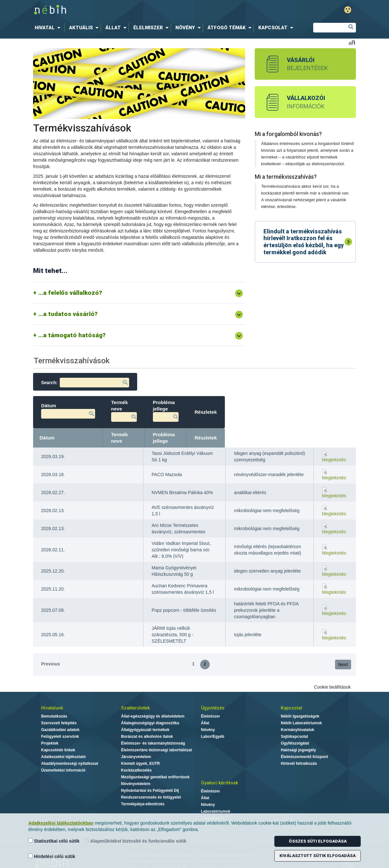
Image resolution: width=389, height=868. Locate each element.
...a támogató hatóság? (72, 335)
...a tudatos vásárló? (68, 314)
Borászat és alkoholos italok (147, 724)
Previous (51, 651)
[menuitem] (49, 28)
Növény (208, 717)
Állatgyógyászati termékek (145, 717)
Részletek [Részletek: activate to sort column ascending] (337, 428)
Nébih (128, 10)
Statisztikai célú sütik (54, 841)
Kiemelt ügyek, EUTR (141, 751)
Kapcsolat (291, 695)
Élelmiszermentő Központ (304, 744)
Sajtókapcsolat (294, 724)
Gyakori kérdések (220, 770)
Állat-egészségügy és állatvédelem (153, 703)
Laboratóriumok (216, 799)
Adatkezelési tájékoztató (63, 744)
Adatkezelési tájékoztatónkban (61, 823)
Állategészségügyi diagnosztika (150, 710)
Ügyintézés (213, 695)
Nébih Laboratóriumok (301, 710)
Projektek (50, 730)
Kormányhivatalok (297, 717)
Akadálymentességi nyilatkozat (70, 751)
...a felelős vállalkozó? (70, 293)
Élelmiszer (211, 703)
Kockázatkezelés (136, 757)
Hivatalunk (52, 695)
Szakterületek (135, 695)
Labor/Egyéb (213, 724)
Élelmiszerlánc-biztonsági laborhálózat (157, 737)
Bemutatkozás (54, 703)
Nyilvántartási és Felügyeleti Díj (150, 778)
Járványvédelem (136, 744)
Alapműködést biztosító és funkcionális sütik (136, 841)
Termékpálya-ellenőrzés (143, 791)
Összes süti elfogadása (318, 841)
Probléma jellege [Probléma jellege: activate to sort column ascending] (255, 428)
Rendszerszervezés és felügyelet (151, 784)
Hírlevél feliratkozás (299, 751)
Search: (85, 383)
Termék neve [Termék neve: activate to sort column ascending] (166, 428)
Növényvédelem (136, 771)
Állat (205, 710)
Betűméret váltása (352, 43)
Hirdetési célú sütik (52, 856)
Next (343, 652)
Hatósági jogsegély (298, 737)
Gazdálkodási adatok (60, 717)
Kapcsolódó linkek (58, 737)
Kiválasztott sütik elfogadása (318, 856)
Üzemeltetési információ (63, 757)
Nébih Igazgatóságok (300, 703)
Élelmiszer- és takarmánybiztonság (153, 730)
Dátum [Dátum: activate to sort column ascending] (47, 428)
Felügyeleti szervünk (60, 724)
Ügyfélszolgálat (295, 730)
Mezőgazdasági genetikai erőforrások (155, 764)
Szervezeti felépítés (59, 710)
